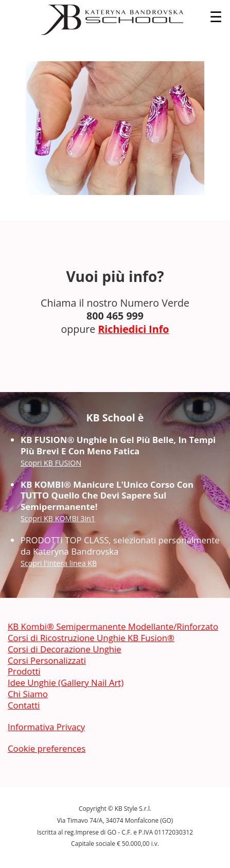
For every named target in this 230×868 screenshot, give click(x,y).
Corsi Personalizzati (47, 660)
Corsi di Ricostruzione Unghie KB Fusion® (91, 638)
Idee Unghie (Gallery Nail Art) (66, 683)
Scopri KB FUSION (51, 463)
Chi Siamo (28, 694)
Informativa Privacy (46, 727)
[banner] (115, 20)
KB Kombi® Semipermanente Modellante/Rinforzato (113, 626)
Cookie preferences (47, 748)
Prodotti (24, 671)
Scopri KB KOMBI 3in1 (58, 518)
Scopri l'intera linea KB (59, 563)
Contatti (24, 705)
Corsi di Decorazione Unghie (65, 649)
